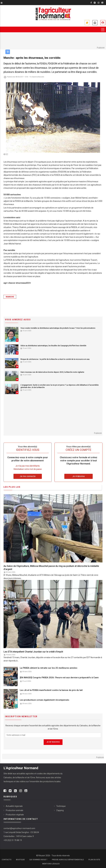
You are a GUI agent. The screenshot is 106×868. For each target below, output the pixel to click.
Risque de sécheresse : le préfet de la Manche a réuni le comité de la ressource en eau (55, 359)
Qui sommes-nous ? (38, 860)
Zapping (60, 811)
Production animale (15, 811)
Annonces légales (95, 23)
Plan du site (94, 860)
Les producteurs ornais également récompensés (44, 700)
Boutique (20, 860)
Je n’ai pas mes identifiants (28, 466)
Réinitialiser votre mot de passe (28, 469)
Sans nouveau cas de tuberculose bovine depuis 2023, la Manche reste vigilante (52, 372)
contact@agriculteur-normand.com (19, 828)
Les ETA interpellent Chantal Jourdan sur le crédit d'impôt (33, 652)
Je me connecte (103, 23)
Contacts (7, 860)
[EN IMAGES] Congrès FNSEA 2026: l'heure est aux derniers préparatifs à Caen (59, 678)
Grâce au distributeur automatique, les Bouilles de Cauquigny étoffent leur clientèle (53, 346)
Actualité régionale (14, 806)
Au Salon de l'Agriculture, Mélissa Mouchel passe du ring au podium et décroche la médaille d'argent (51, 568)
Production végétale (15, 815)
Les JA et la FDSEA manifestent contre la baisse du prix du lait (51, 690)
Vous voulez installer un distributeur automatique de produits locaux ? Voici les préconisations (58, 328)
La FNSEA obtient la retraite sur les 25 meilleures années (49, 668)
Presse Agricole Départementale (68, 860)
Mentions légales (51, 864)
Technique (61, 806)
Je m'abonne (87, 23)
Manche (10, 297)
